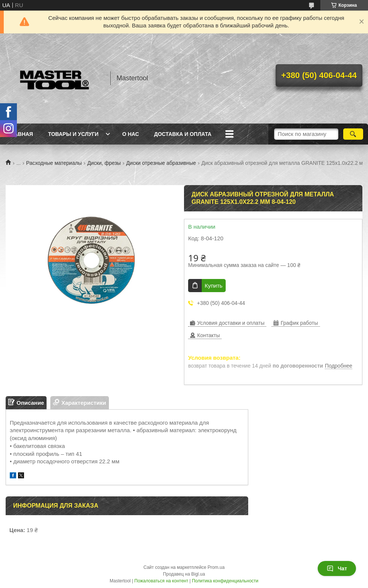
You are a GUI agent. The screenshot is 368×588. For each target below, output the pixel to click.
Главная (20, 134)
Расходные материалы (54, 163)
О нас (130, 134)
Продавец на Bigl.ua (184, 574)
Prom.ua (216, 567)
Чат (337, 568)
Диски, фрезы (104, 163)
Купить (213, 286)
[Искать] (353, 134)
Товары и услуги (73, 134)
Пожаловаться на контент (161, 581)
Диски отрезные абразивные (161, 163)
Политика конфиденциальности (225, 581)
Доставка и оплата (183, 134)
